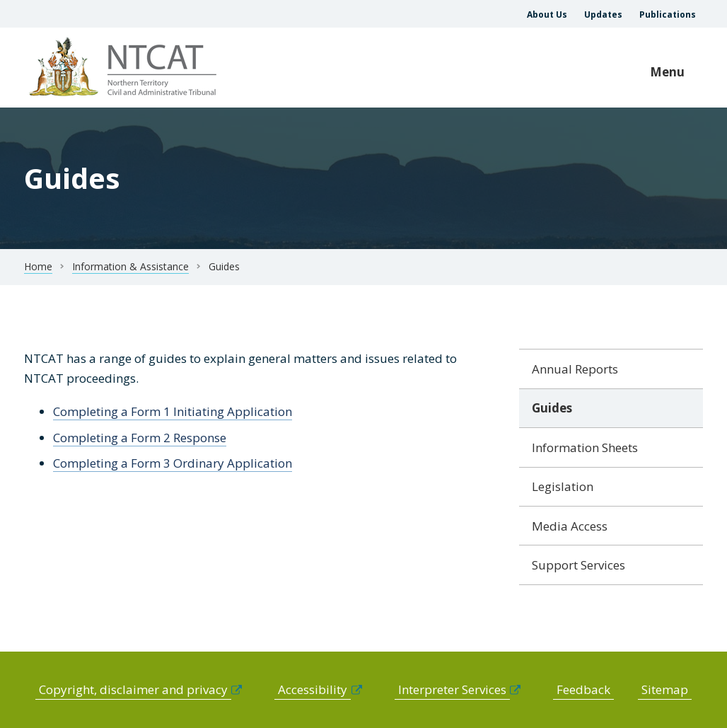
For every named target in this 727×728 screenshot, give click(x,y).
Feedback (583, 689)
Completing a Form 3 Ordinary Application (173, 463)
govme (125, 68)
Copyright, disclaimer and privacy (133, 689)
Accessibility (313, 689)
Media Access (570, 526)
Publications (668, 15)
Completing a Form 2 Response (140, 438)
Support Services (578, 565)
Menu (667, 72)
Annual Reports (575, 369)
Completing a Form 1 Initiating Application (173, 411)
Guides (552, 408)
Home (38, 266)
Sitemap (665, 689)
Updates (603, 15)
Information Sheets (585, 447)
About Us (547, 15)
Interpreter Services (452, 689)
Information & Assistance (130, 266)
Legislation (563, 486)
